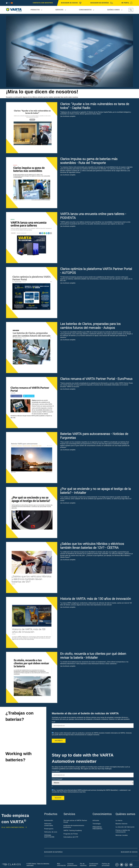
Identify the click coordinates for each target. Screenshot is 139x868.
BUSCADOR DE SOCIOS (72, 3)
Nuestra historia (121, 824)
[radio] (93, 734)
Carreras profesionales (72, 865)
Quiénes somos (114, 10)
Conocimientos (85, 10)
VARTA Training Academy (73, 831)
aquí (78, 116)
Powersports (49, 829)
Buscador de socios (129, 852)
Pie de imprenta (83, 865)
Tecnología (97, 824)
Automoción (49, 820)
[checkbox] (93, 734)
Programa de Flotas (71, 834)
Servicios (59, 10)
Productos (35, 10)
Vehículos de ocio (51, 832)
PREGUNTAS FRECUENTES (97, 828)
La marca (119, 820)
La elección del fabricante (125, 827)
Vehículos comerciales (49, 825)
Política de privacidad (106, 865)
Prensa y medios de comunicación (123, 831)
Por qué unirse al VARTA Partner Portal (75, 821)
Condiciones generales (94, 865)
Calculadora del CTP (71, 837)
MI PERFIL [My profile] (127, 3)
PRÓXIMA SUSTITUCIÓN (49, 836)
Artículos (96, 820)
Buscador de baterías (53, 852)
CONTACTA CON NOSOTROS (43, 3)
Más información (61, 865)
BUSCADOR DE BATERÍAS (102, 3)
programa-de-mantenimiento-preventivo (74, 826)
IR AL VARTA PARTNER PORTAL (13, 827)
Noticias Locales (122, 835)
